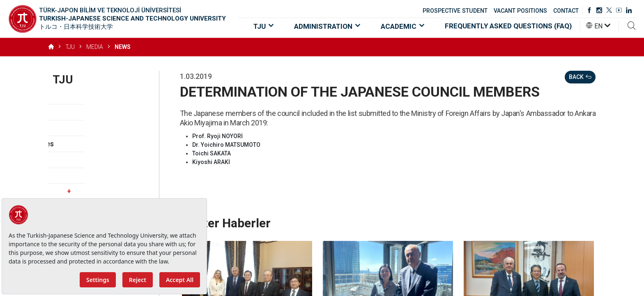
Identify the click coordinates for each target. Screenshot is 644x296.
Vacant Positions (81, 176)
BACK (580, 77)
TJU (263, 26)
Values (64, 128)
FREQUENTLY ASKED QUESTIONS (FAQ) (508, 26)
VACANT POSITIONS (520, 11)
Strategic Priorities (84, 144)
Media (94, 192)
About (63, 96)
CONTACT (566, 11)
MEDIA (95, 47)
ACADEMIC (402, 26)
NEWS (123, 47)
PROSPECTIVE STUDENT (455, 11)
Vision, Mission (77, 112)
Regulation (70, 160)
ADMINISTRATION (327, 26)
